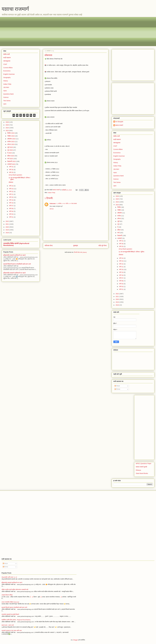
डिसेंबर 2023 (11, 133)
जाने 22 (11, 192)
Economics (7, 71)
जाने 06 (11, 209)
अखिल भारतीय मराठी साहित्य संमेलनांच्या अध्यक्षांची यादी (15, 590)
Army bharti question (15, 175)
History (6, 81)
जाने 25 (11, 172)
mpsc (5, 91)
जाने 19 (11, 200)
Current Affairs (8, 68)
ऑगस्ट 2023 (11, 144)
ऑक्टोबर (120, 213)
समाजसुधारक (7, 61)
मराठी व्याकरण (7, 58)
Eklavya (138, 470)
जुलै (119, 221)
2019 (7, 230)
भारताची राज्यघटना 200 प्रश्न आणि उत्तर (12, 631)
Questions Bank (8, 94)
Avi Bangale (119, 122)
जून (118, 224)
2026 (7, 122)
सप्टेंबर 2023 (11, 142)
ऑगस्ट (119, 219)
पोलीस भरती (6, 54)
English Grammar (9, 74)
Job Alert (6, 87)
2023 (7, 131)
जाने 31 (11, 167)
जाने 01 (11, 217)
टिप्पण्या (117, 389)
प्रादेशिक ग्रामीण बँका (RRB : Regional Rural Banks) (16, 620)
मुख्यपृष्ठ (76, 246)
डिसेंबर (119, 207)
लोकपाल (11, 182)
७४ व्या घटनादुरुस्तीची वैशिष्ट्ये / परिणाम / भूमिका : (132, 252)
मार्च (119, 233)
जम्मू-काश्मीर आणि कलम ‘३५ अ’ (9, 577)
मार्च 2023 (10, 159)
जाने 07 (11, 206)
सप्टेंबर (119, 216)
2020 (7, 227)
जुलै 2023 (10, 147)
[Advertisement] (66, 32)
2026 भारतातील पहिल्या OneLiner (10, 602)
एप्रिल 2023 (11, 156)
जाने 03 (11, 214)
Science (6, 97)
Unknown (53, 204)
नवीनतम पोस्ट (49, 246)
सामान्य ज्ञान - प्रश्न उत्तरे (8, 625)
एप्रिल (119, 230)
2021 (7, 224)
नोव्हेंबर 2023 (11, 136)
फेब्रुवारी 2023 (12, 161)
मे (118, 227)
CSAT (5, 64)
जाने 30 (11, 170)
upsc (5, 104)
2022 (7, 221)
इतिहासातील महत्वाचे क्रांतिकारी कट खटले (14, 255)
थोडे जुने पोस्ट (103, 246)
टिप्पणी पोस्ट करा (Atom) (80, 252)
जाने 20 (11, 197)
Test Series (7, 101)
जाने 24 (11, 186)
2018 (7, 233)
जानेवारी (120, 238)
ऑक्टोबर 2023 (12, 139)
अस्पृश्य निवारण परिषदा (7, 595)
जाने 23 (11, 189)
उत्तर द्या (52, 209)
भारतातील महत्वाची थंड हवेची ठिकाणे (10, 614)
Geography (7, 77)
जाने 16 (11, 203)
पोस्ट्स (117, 386)
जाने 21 (11, 194)
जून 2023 (10, 150)
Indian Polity (52, 193)
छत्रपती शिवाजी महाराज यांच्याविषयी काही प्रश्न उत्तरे (17, 264)
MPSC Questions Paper (144, 464)
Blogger (76, 640)
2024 (7, 128)
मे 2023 (10, 153)
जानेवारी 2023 (11, 164)
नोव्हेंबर (119, 210)
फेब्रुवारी (120, 236)
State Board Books (142, 473)
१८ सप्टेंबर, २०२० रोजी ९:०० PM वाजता (67, 204)
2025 (7, 125)
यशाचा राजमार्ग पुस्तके (141, 467)
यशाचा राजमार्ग (15, 9)
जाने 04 (11, 211)
